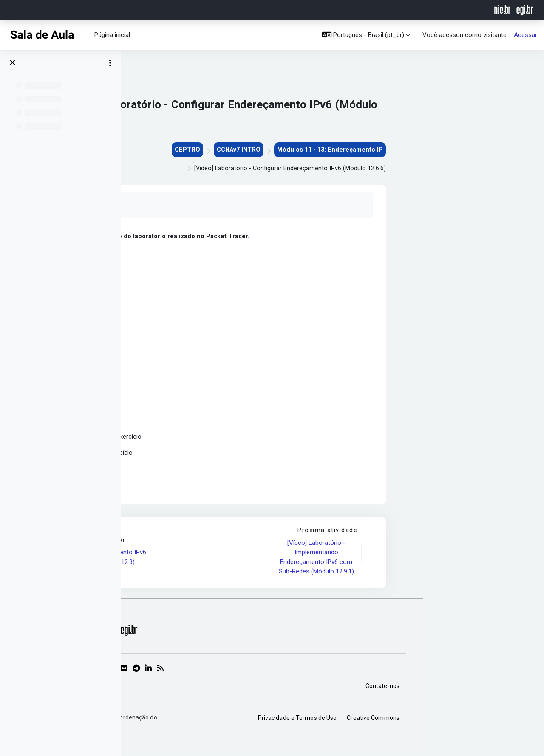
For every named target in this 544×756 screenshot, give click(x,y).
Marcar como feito (205, 206)
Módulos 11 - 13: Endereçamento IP (450, 150)
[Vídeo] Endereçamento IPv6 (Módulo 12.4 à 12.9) (229, 560)
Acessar (526, 35)
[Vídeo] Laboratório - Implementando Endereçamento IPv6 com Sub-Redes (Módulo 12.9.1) (437, 561)
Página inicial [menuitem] (112, 35)
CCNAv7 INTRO (356, 150)
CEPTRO (303, 150)
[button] (366, 35)
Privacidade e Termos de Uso (419, 721)
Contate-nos (504, 689)
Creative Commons (494, 721)
